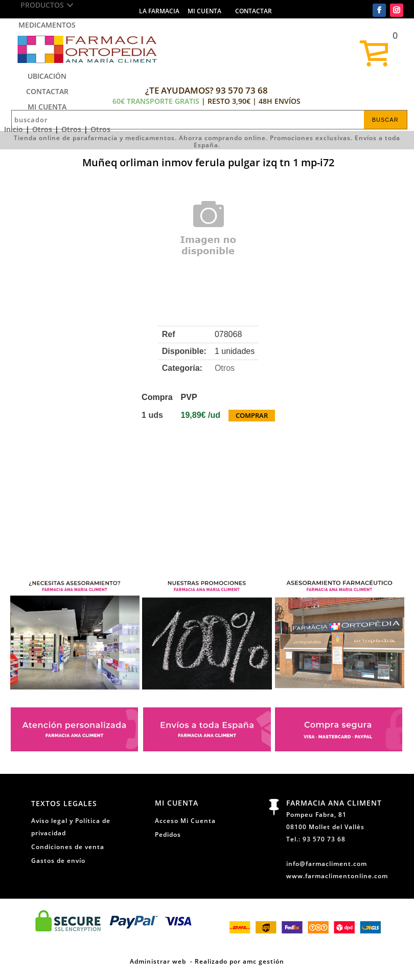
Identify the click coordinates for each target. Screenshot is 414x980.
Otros (42, 129)
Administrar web (158, 961)
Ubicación (47, 76)
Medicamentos (47, 25)
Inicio (14, 129)
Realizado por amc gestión (239, 961)
